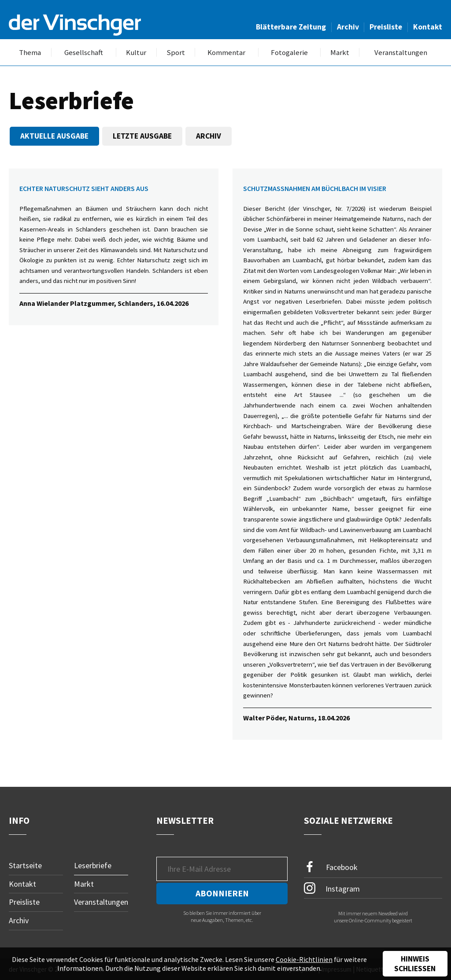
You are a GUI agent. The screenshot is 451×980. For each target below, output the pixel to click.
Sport (176, 53)
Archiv (348, 27)
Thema (30, 53)
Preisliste (386, 27)
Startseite (25, 865)
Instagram (332, 888)
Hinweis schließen (415, 964)
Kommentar (226, 53)
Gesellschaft (84, 53)
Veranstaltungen (401, 53)
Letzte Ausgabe (142, 136)
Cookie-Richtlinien (304, 959)
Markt (340, 53)
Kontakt (428, 27)
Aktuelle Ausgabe (54, 136)
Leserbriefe (93, 865)
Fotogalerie (289, 53)
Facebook (331, 867)
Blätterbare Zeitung (291, 27)
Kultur (136, 53)
